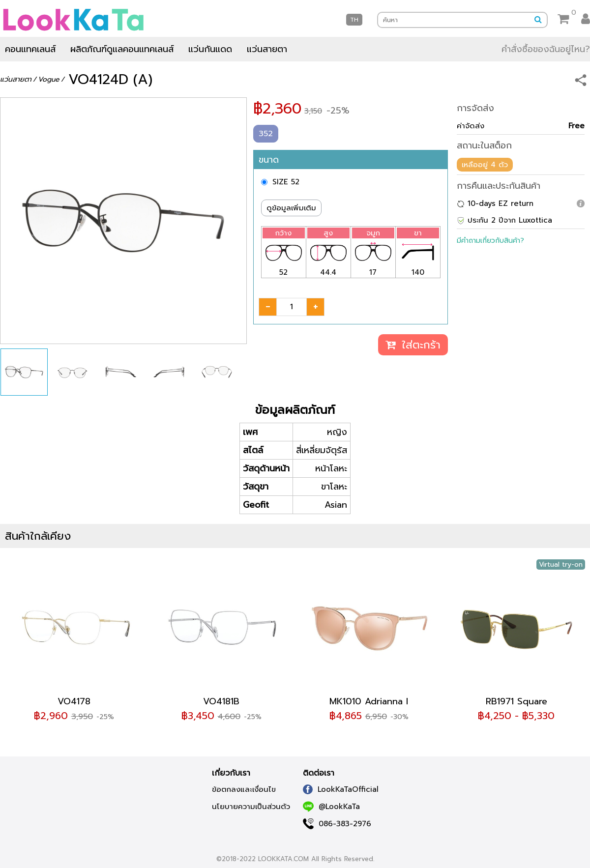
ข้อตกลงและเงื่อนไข (244, 789)
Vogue (49, 79)
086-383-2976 (337, 824)
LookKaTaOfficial (341, 789)
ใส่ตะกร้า (413, 345)
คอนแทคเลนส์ (30, 49)
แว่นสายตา (267, 49)
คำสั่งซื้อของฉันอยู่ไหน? (546, 49)
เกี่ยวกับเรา (231, 773)
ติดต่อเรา (319, 773)
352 (266, 134)
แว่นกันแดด (210, 49)
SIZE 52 (286, 182)
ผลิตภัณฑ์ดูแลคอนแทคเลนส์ (122, 49)
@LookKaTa (331, 807)
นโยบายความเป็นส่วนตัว (251, 807)
